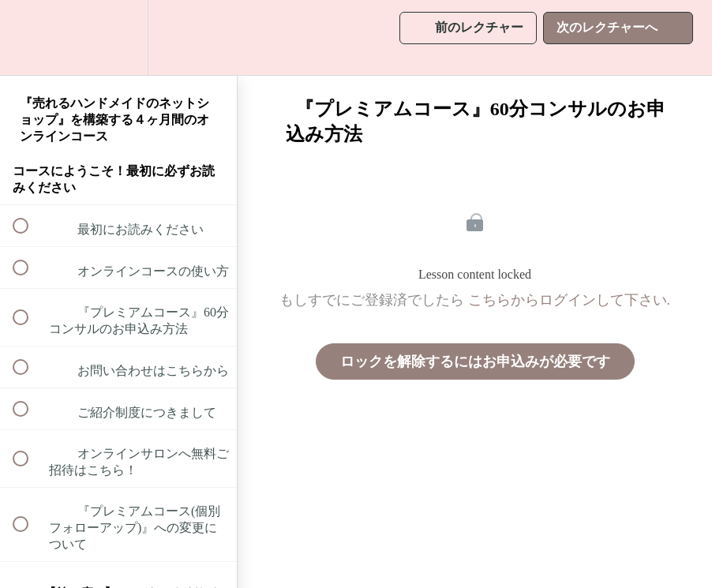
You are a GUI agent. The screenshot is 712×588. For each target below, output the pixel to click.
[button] (29, 37)
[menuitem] (118, 37)
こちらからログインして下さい (568, 300)
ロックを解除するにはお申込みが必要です (475, 361)
